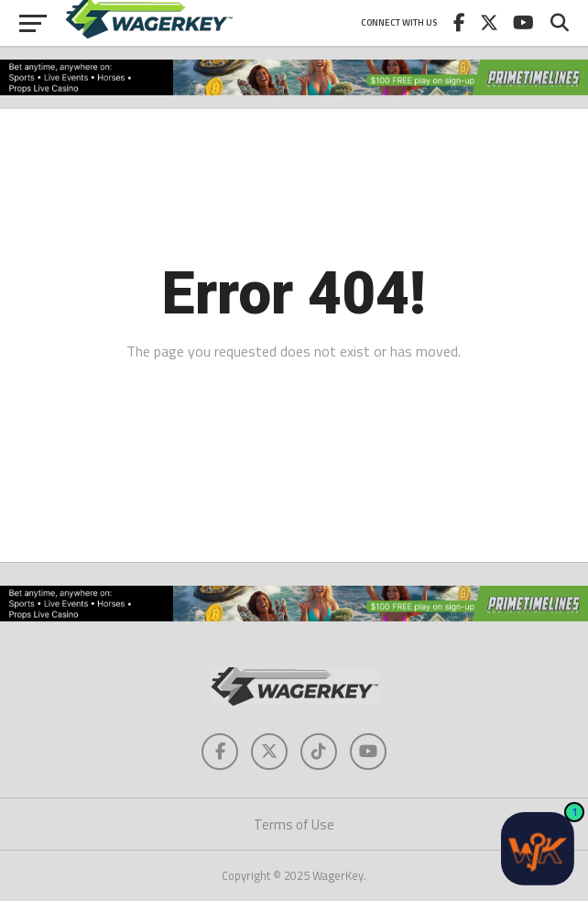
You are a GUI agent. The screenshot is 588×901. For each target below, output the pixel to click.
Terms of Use (294, 824)
